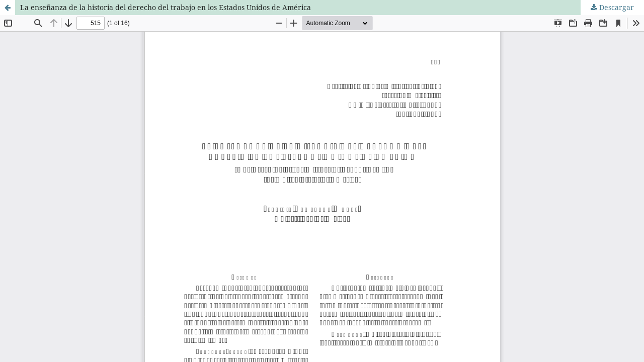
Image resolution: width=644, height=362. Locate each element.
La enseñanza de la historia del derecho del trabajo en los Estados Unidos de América (166, 7)
